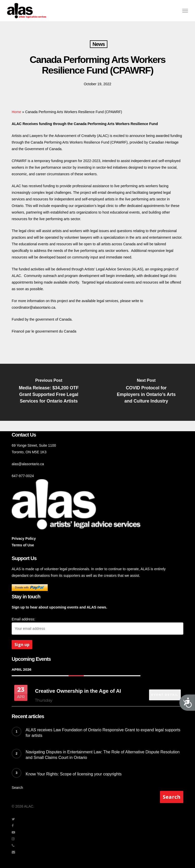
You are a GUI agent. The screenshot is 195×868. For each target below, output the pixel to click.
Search (17, 788)
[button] (185, 11)
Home (16, 112)
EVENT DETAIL (164, 692)
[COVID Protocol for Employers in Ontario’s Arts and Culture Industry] (146, 392)
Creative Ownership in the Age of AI (78, 691)
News (99, 44)
